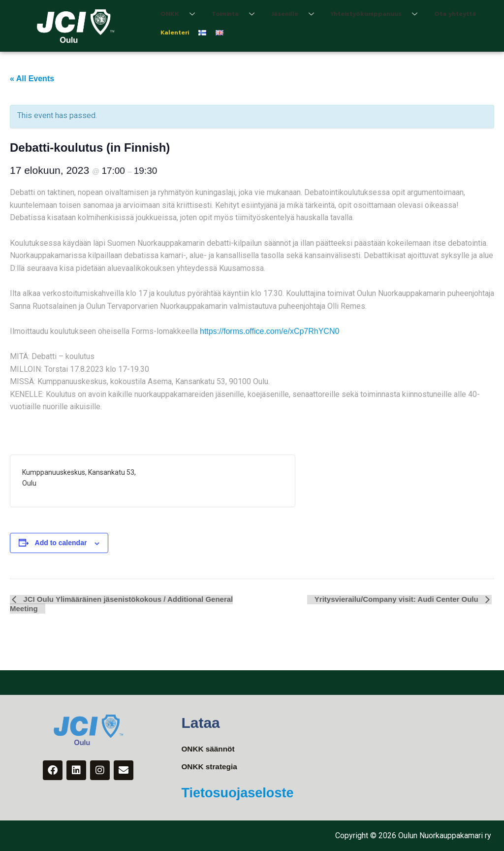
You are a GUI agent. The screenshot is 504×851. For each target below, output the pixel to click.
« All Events (32, 78)
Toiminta (236, 14)
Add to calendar (61, 542)
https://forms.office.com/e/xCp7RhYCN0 (269, 331)
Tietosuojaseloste (243, 792)
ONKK (181, 14)
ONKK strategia (210, 766)
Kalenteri (175, 32)
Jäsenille (295, 14)
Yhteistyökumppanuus (377, 14)
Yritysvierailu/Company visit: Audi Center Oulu (399, 599)
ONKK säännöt (209, 748)
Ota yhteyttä (454, 14)
